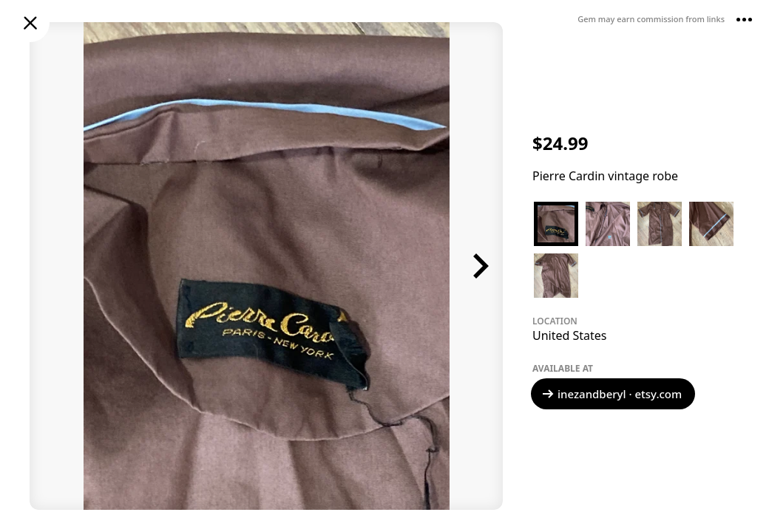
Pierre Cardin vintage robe (605, 176)
